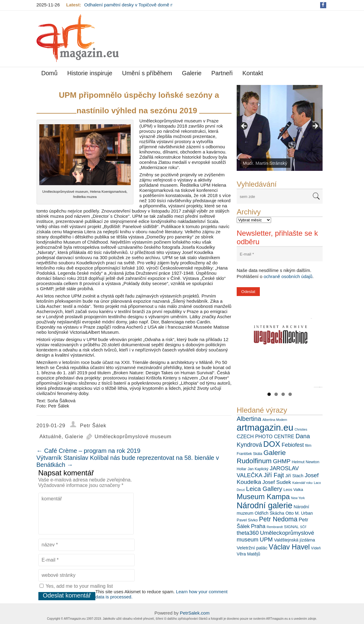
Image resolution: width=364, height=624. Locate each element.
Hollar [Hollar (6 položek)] (242, 469)
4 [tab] (290, 394)
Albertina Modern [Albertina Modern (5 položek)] (275, 420)
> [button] (315, 126)
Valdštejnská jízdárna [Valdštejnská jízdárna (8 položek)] (294, 540)
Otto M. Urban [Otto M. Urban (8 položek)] (299, 513)
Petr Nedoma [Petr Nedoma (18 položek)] (278, 519)
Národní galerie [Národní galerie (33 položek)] (265, 506)
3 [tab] (283, 394)
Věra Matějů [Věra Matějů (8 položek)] (248, 554)
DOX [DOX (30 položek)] (272, 444)
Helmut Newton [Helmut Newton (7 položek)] (306, 462)
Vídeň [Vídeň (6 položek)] (316, 548)
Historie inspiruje (90, 73)
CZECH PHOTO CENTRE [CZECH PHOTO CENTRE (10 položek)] (265, 436)
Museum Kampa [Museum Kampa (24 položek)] (263, 497)
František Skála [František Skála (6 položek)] (249, 454)
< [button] (244, 126)
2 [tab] (276, 394)
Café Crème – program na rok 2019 (88, 451)
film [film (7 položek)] (308, 445)
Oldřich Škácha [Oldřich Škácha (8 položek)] (269, 513)
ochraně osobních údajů (288, 276)
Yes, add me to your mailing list (76, 586)
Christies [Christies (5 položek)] (301, 429)
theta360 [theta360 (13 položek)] (248, 533)
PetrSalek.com (195, 613)
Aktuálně (51, 437)
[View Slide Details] (279, 128)
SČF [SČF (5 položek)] (303, 527)
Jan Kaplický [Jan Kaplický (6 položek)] (258, 469)
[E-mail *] (279, 254)
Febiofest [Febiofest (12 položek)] (293, 445)
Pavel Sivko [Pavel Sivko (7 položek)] (247, 520)
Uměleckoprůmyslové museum (133, 437)
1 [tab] (269, 394)
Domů (49, 73)
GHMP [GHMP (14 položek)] (282, 461)
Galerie (192, 73)
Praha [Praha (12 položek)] (258, 526)
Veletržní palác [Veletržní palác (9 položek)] (252, 548)
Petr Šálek (93, 426)
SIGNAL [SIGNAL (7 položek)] (291, 527)
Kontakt (253, 73)
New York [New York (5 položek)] (298, 498)
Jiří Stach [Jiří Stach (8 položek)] (294, 476)
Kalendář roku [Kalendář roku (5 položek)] (302, 483)
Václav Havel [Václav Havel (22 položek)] (289, 547)
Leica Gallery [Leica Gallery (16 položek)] (264, 489)
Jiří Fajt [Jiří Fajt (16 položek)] (274, 475)
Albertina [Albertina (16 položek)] (249, 419)
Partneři (222, 73)
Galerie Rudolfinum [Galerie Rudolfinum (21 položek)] (261, 457)
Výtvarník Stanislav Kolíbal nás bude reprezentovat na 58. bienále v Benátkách (128, 461)
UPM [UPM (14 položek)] (266, 539)
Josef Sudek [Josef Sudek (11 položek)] (277, 482)
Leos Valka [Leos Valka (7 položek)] (293, 490)
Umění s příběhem (147, 73)
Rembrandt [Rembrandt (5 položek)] (275, 527)
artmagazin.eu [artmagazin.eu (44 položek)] (265, 427)
